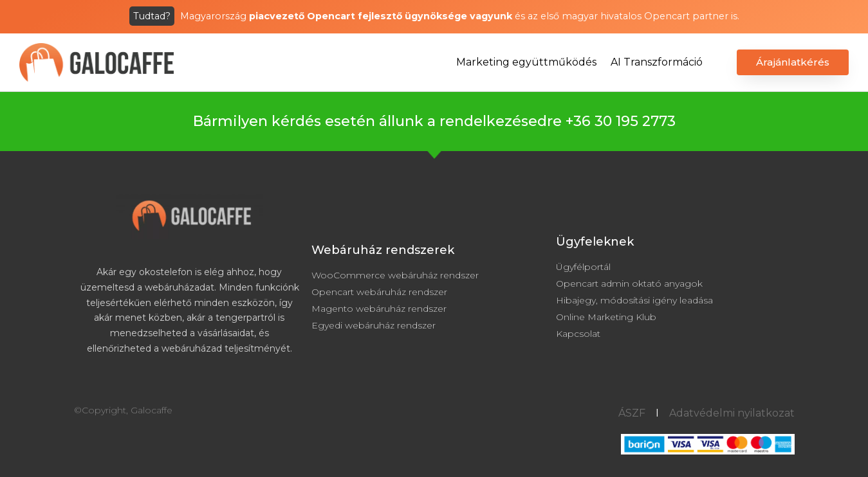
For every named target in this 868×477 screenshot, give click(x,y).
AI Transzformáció (657, 62)
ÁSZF (632, 413)
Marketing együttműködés (526, 62)
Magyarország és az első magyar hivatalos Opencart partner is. (434, 16)
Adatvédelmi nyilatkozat (732, 413)
